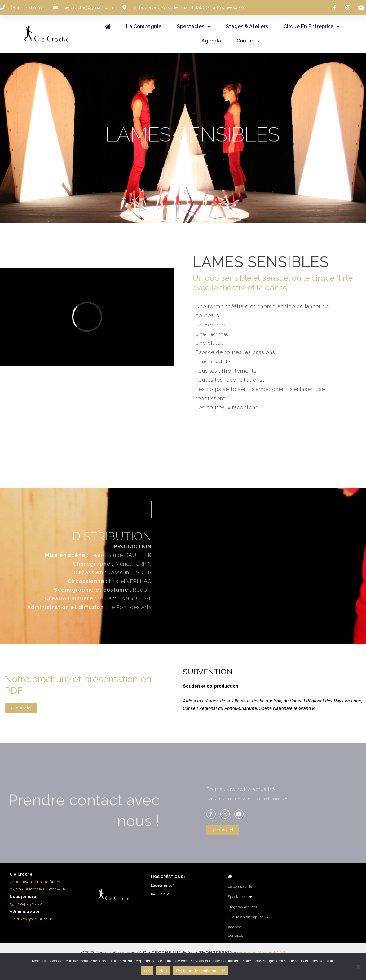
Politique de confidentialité (201, 971)
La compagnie (144, 26)
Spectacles (194, 27)
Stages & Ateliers (247, 26)
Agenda (211, 41)
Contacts (248, 41)
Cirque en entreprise (312, 27)
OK (147, 971)
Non (163, 971)
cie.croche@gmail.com (31, 919)
